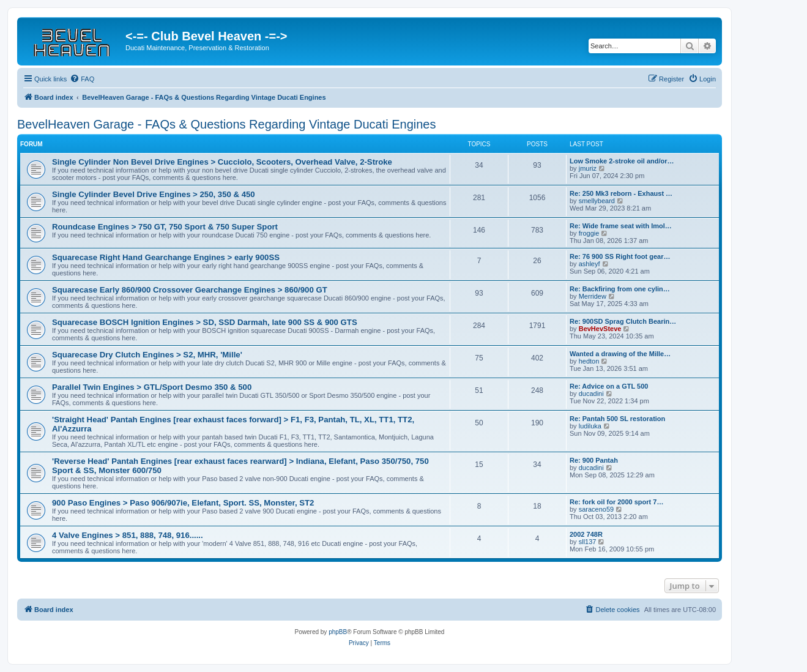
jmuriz (588, 168)
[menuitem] (82, 79)
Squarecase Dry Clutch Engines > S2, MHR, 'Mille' (147, 355)
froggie (589, 233)
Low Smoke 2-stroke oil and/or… (622, 161)
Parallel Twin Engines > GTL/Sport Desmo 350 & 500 (152, 387)
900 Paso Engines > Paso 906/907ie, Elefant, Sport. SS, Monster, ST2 (183, 503)
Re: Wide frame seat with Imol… (621, 226)
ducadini (591, 394)
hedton (589, 361)
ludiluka (590, 426)
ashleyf (589, 264)
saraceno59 (597, 509)
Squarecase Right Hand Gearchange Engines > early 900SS (166, 257)
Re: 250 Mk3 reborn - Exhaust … (621, 193)
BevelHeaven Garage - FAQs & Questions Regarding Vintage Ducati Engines (226, 124)
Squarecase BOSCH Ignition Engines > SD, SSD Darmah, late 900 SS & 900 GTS (205, 322)
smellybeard (597, 201)
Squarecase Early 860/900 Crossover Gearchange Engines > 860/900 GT (190, 290)
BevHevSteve (600, 329)
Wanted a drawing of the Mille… (620, 354)
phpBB (338, 632)
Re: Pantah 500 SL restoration (617, 419)
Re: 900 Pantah (594, 460)
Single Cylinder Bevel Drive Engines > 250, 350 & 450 (154, 194)
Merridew (593, 296)
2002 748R (586, 534)
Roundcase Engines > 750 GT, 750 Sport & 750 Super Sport (165, 227)
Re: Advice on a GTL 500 (609, 386)
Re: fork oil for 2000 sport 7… (616, 502)
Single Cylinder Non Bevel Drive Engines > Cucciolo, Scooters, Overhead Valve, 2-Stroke (222, 162)
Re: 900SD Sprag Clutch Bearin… (623, 321)
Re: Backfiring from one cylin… (620, 289)
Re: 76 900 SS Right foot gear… (620, 256)
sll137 (588, 542)
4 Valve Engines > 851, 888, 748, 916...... (128, 535)
